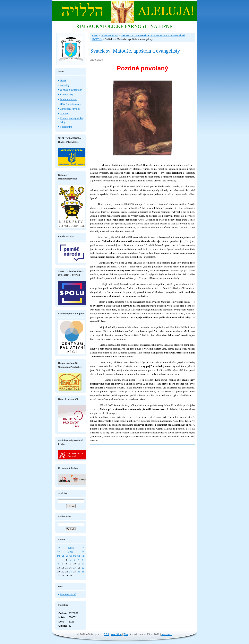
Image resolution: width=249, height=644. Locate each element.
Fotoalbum (66, 127)
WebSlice (116, 634)
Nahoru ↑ (167, 634)
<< (59, 548)
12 (83, 564)
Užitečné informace (71, 104)
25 (79, 572)
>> (83, 548)
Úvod (95, 35)
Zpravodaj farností (70, 109)
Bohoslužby (66, 95)
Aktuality (65, 85)
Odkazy (64, 113)
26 (83, 572)
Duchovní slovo (109, 35)
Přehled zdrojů (68, 594)
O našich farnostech (71, 90)
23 (70, 572)
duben (71, 548)
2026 (71, 552)
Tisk (126, 634)
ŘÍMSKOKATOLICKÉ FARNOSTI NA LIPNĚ (124, 26)
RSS (106, 634)
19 (83, 568)
